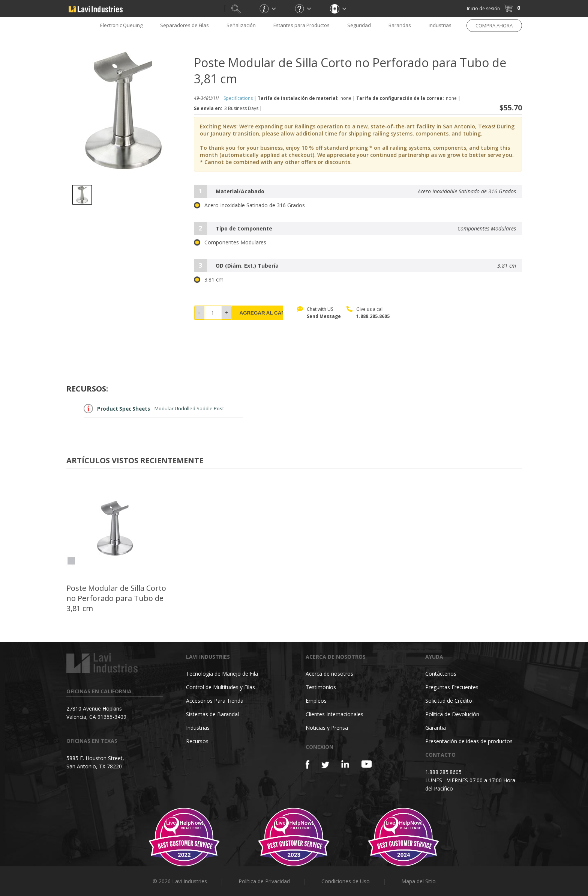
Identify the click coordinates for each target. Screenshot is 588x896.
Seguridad (359, 25)
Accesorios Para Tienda (215, 701)
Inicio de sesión (483, 8)
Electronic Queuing (121, 25)
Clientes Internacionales (334, 714)
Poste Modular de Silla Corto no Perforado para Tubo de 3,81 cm (116, 598)
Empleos (316, 701)
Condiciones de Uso (346, 881)
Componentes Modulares (230, 242)
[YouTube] (367, 764)
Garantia (436, 728)
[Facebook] (307, 764)
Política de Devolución (452, 714)
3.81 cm (209, 280)
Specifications (238, 98)
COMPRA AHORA (494, 26)
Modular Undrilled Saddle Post (154, 409)
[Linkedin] (345, 764)
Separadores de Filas (184, 25)
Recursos (197, 741)
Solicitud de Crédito (449, 701)
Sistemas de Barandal (212, 714)
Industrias (440, 25)
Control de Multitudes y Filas (220, 687)
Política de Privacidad (264, 881)
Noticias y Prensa (327, 728)
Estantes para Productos (301, 25)
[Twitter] (325, 765)
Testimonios (321, 687)
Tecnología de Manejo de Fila (222, 674)
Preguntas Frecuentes (452, 687)
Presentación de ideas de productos (469, 741)
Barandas (400, 25)
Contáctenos (441, 674)
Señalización (241, 25)
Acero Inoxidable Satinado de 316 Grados (249, 205)
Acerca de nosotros (329, 674)
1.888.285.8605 (373, 316)
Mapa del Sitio (418, 881)
